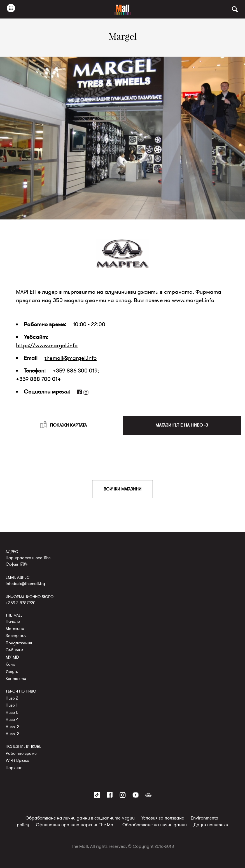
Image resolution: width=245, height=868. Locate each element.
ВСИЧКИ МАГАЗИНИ (123, 489)
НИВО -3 (199, 425)
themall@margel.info (71, 358)
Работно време (21, 753)
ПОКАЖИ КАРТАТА (63, 425)
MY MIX (12, 657)
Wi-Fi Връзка (17, 760)
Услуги (12, 671)
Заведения (16, 636)
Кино (10, 664)
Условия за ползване (163, 818)
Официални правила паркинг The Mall (76, 825)
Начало (13, 621)
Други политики (211, 825)
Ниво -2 (12, 726)
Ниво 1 (11, 705)
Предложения (19, 643)
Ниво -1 (12, 719)
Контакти (16, 679)
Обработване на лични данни (155, 825)
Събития (15, 650)
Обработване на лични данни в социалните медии (80, 818)
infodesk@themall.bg (25, 583)
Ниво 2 (12, 698)
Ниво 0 (12, 712)
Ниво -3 (12, 734)
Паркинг (14, 767)
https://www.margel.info (47, 345)
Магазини (15, 628)
